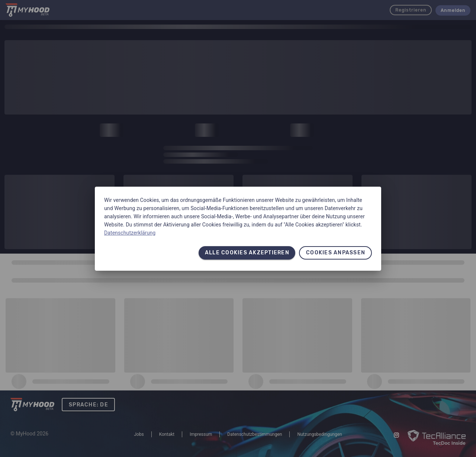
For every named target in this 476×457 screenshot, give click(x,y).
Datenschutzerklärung (130, 233)
